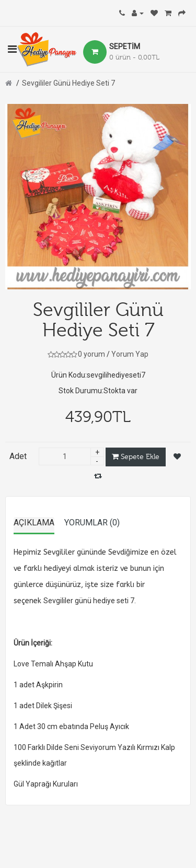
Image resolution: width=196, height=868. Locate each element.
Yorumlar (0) (92, 523)
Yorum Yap (130, 354)
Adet (18, 456)
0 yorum (91, 354)
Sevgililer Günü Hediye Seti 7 (68, 83)
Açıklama (34, 523)
